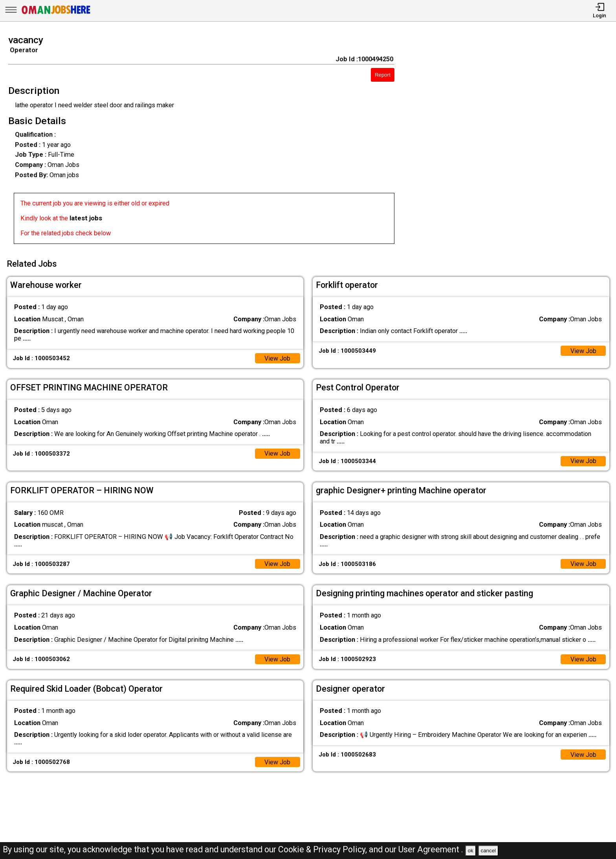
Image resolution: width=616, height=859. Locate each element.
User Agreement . (431, 849)
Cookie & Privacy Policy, (324, 849)
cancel (488, 851)
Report (383, 75)
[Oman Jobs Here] (56, 14)
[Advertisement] (513, 142)
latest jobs (86, 218)
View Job (277, 357)
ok (471, 851)
